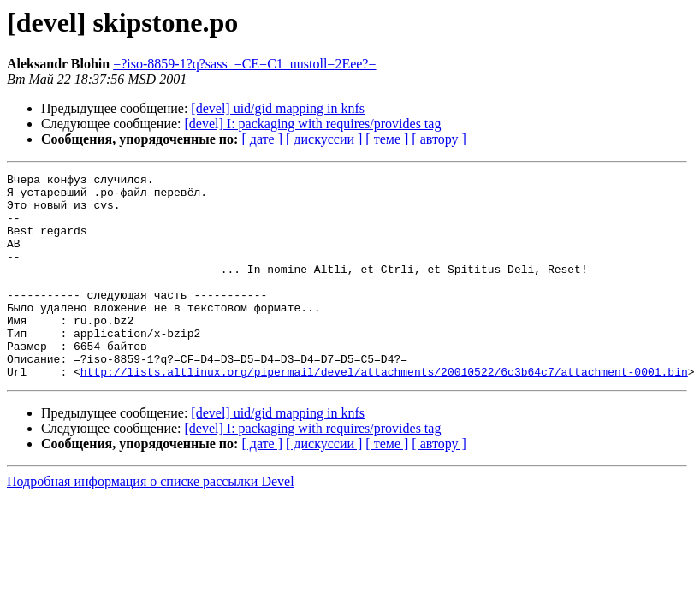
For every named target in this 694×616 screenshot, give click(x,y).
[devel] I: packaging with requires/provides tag (313, 124)
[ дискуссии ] (324, 139)
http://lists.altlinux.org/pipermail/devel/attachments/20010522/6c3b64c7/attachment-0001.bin (384, 412)
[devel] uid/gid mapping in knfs (278, 108)
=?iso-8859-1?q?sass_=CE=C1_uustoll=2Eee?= (244, 64)
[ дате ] (262, 139)
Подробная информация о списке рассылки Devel (151, 522)
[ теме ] (387, 139)
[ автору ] (439, 139)
